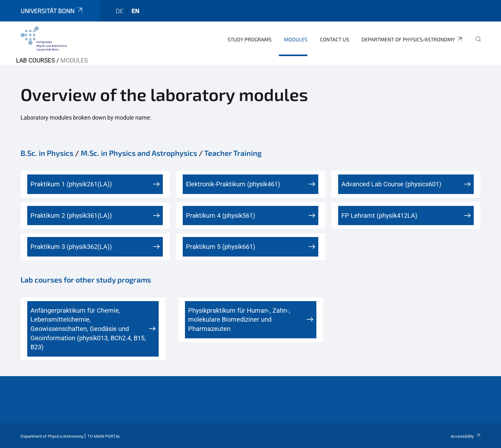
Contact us (334, 39)
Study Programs (250, 39)
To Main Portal (104, 436)
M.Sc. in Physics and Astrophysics (139, 153)
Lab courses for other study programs (86, 280)
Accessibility (466, 436)
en (135, 11)
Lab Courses (35, 60)
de (120, 11)
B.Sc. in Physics (47, 153)
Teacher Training (233, 153)
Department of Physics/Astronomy (412, 39)
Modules (296, 39)
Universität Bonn (52, 11)
